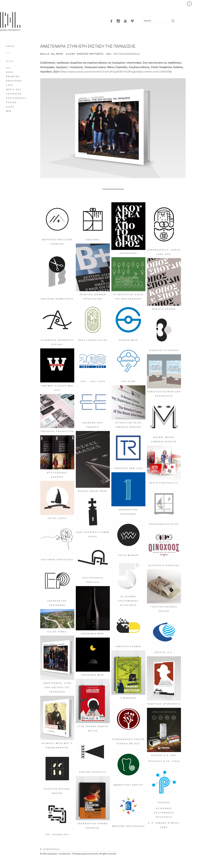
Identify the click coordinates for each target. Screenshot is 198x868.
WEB (9, 111)
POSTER (12, 103)
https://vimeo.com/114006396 (154, 72)
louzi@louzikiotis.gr (51, 849)
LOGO (10, 85)
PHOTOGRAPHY (16, 98)
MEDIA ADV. (14, 90)
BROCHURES (14, 81)
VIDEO (10, 107)
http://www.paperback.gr (127, 54)
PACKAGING (14, 94)
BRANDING (13, 77)
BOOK (10, 72)
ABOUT (11, 46)
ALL (9, 68)
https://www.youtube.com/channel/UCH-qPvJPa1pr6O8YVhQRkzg (98, 72)
